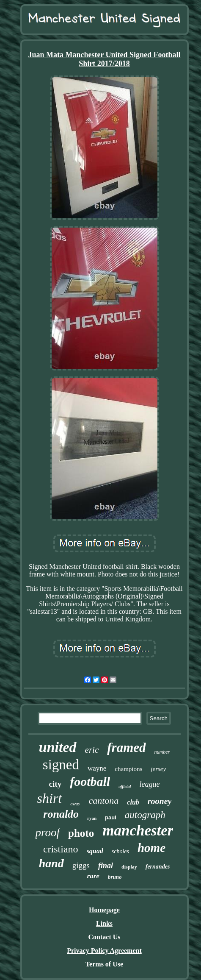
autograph (145, 815)
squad (95, 851)
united (58, 747)
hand (51, 863)
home (151, 848)
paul (111, 817)
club (133, 802)
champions (128, 769)
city (55, 784)
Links (104, 923)
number (162, 752)
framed (126, 748)
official (125, 787)
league (149, 784)
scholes (120, 851)
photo (81, 833)
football (90, 781)
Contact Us (105, 937)
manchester (138, 831)
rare (93, 876)
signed (61, 765)
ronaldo (61, 814)
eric (92, 750)
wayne (97, 768)
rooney (160, 801)
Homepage (104, 910)
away (75, 804)
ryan (92, 818)
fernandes (158, 867)
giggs (81, 865)
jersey (158, 769)
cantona (103, 800)
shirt (50, 798)
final (106, 866)
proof (48, 832)
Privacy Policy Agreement (104, 951)
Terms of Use (104, 964)
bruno (115, 877)
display (129, 867)
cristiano (61, 849)
